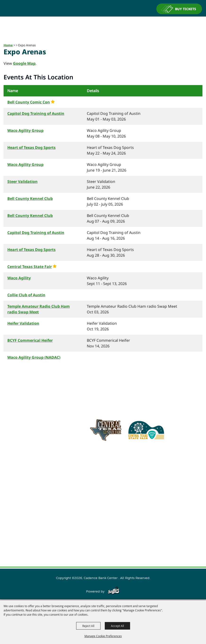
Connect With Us (103, 518)
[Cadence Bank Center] (103, 25)
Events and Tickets (103, 496)
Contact (103, 526)
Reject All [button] (88, 626)
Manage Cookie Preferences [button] (103, 636)
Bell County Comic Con (29, 102)
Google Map (24, 63)
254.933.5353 (163, 462)
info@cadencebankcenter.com (123, 462)
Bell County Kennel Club (30, 199)
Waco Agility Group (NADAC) (34, 357)
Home (8, 45)
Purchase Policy (103, 549)
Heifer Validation (23, 323)
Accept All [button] (117, 626)
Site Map (103, 533)
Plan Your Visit (103, 511)
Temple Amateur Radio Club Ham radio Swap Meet (39, 309)
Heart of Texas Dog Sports (31, 147)
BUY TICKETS (186, 9)
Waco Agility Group (25, 130)
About (103, 488)
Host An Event (103, 503)
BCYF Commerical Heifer (30, 340)
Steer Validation (22, 182)
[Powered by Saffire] (114, 591)
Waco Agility (19, 278)
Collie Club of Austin (26, 295)
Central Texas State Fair (30, 267)
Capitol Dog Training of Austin (36, 113)
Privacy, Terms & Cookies (103, 541)
